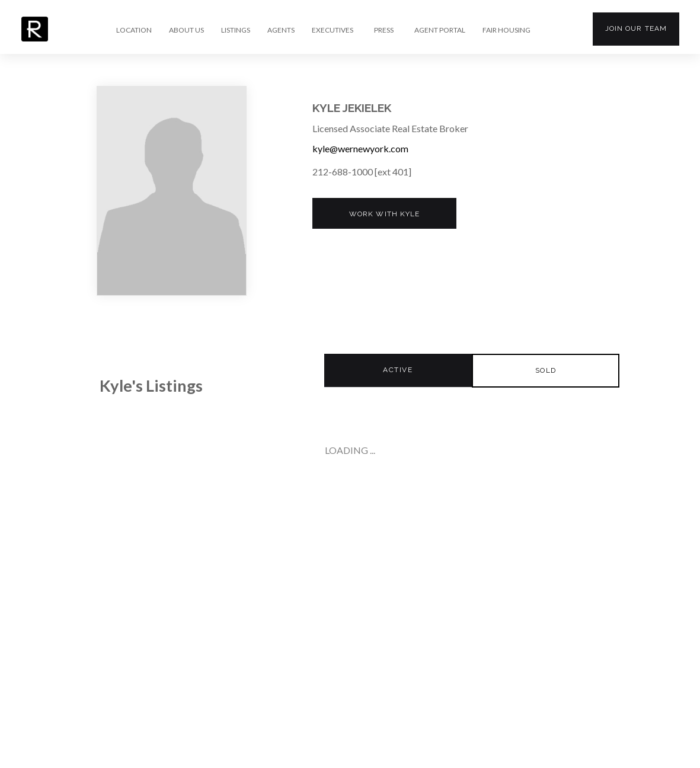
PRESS (384, 30)
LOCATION (134, 30)
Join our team (636, 28)
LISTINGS (236, 30)
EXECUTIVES (333, 30)
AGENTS (281, 30)
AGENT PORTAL (440, 30)
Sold (546, 370)
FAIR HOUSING (506, 30)
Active (398, 370)
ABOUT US (186, 30)
